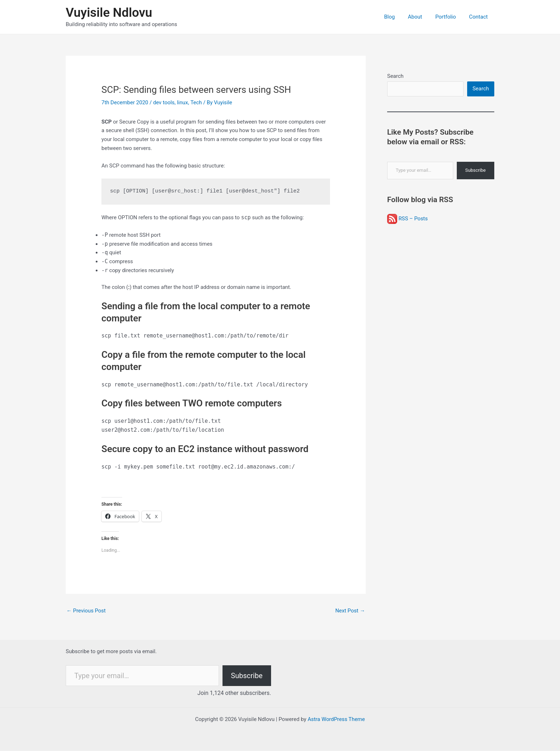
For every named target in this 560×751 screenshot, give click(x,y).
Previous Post (86, 611)
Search (395, 76)
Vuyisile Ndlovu (109, 13)
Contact (480, 17)
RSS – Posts (407, 219)
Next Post (350, 611)
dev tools (164, 102)
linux (183, 102)
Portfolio (449, 17)
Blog (398, 17)
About (421, 17)
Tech (196, 102)
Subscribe (476, 171)
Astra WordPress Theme (336, 720)
